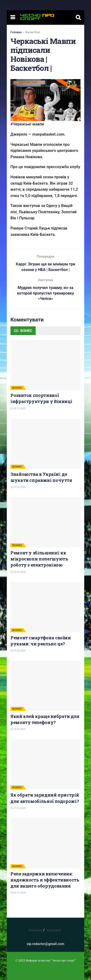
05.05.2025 (18, 572)
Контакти (54, 930)
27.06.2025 (18, 487)
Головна (16, 32)
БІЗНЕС (17, 388)
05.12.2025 (18, 409)
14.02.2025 (18, 729)
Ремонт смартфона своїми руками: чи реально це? (41, 641)
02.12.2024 (18, 893)
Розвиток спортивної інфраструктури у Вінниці (41, 399)
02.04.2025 (18, 651)
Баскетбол (33, 32)
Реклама (35, 930)
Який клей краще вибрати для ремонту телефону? (45, 720)
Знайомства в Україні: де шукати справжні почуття (41, 477)
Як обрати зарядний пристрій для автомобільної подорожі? (45, 798)
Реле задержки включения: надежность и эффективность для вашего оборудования (45, 880)
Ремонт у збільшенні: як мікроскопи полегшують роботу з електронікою (39, 559)
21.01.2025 (18, 808)
